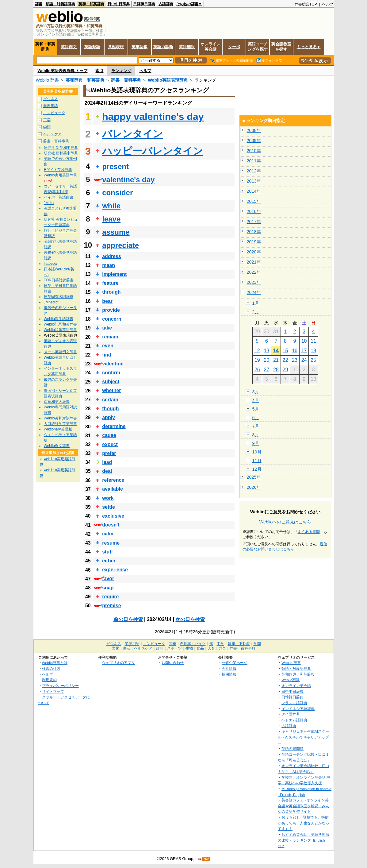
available (113, 489)
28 (276, 370)
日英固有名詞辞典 (59, 297)
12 (257, 351)
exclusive (113, 516)
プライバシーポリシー (60, 686)
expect (110, 444)
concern (112, 319)
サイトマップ (53, 691)
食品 (200, 648)
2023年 (254, 282)
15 (285, 351)
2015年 (254, 201)
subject (111, 382)
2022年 (254, 272)
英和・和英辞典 (91, 4)
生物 (189, 648)
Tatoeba (50, 264)
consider (117, 193)
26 (257, 370)
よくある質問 (309, 532)
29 (285, 370)
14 (276, 351)
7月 (256, 426)
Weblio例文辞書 (57, 446)
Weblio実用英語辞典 (60, 175)
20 (266, 360)
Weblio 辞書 (48, 80)
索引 (99, 71)
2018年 (254, 232)
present (115, 166)
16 (295, 351)
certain (110, 400)
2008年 (254, 130)
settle (109, 507)
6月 (256, 418)
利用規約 (49, 680)
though (110, 409)
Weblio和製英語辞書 (60, 330)
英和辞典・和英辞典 (85, 80)
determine (114, 426)
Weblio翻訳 (291, 680)
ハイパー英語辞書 (59, 197)
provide (111, 310)
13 (266, 351)
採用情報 (229, 674)
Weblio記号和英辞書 (60, 324)
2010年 (254, 151)
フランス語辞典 (294, 703)
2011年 (254, 161)
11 (313, 341)
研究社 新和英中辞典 (61, 153)
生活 (127, 648)
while (111, 206)
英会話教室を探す (281, 47)
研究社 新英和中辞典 (61, 148)
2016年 (254, 211)
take (107, 328)
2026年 (254, 487)
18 (313, 351)
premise (111, 606)
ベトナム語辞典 (294, 720)
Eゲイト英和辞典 (58, 170)
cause (109, 435)
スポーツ (174, 648)
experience (115, 570)
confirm (111, 373)
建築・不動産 (239, 644)
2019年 (254, 242)
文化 (116, 648)
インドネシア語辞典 (298, 709)
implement (114, 274)
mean (109, 265)
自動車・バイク (193, 644)
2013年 (254, 181)
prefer (109, 453)
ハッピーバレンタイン (153, 151)
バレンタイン (132, 134)
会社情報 (229, 668)
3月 (256, 392)
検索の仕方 (51, 668)
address (111, 256)
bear (107, 301)
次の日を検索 (190, 619)
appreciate (120, 245)
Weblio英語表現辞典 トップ (63, 71)
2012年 (254, 171)
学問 (47, 127)
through (111, 292)
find (107, 355)
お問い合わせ (173, 663)
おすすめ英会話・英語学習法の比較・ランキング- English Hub (304, 840)
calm (108, 534)
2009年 (254, 141)
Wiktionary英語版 (58, 429)
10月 (257, 452)
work (108, 498)
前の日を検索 (128, 619)
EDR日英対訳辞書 (59, 280)
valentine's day (128, 180)
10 (304, 341)
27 (266, 370)
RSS (206, 859)
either (109, 561)
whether (111, 390)
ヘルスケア (52, 134)
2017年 (254, 222)
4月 (256, 400)
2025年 (254, 477)
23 (295, 360)
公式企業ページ (235, 663)
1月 (256, 303)
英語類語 (92, 47)
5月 (256, 409)
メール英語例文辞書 (60, 352)
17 (304, 351)
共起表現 (116, 47)
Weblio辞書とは (55, 663)
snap (108, 588)
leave (111, 219)
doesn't (111, 525)
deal (107, 471)
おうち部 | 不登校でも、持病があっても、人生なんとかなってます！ (304, 823)
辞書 (39, 4)
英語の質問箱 (292, 748)
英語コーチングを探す (258, 47)
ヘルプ (328, 4)
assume (116, 232)
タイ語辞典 (291, 714)
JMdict (49, 203)
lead (107, 462)
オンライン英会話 (210, 47)
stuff (107, 552)
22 (285, 360)
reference (113, 480)
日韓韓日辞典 (144, 4)
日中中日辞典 (119, 4)
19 (257, 360)
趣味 (160, 648)
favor (108, 579)
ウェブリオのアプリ (118, 663)
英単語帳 (140, 47)
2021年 (254, 262)
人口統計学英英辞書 (60, 424)
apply (109, 417)
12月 (257, 469)
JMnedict (51, 302)
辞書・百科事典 (126, 80)
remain (110, 337)
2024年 (254, 292)
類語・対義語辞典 (60, 4)
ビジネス (51, 99)
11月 (257, 461)
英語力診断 (163, 47)
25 (313, 360)
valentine (113, 364)
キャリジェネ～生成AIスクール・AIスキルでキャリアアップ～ (303, 737)
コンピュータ (54, 113)
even (108, 346)
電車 (173, 644)
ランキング (121, 71)
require (110, 597)
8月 (256, 435)
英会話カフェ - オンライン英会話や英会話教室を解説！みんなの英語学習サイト (304, 806)
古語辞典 (166, 4)
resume (111, 543)
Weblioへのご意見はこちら (285, 522)
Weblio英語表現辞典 (168, 80)
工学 (47, 120)
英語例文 (69, 47)
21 (276, 360)
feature (110, 283)
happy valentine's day (153, 117)
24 (304, 360)
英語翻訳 (187, 47)
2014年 (254, 191)
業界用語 (51, 106)
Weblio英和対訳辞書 (60, 418)
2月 (256, 312)
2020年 (254, 252)
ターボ (234, 47)
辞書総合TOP (306, 4)
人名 (211, 648)
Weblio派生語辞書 (59, 319)
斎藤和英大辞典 (57, 402)
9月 (256, 443)
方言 (222, 648)
